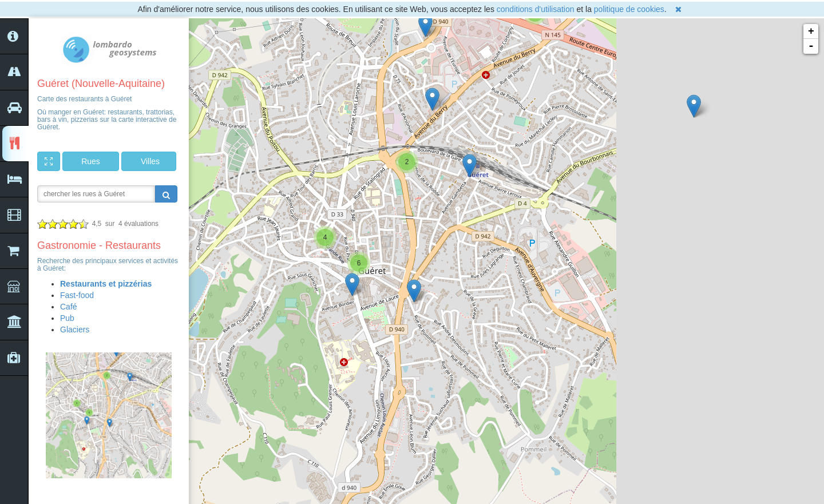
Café (69, 307)
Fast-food (77, 295)
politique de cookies (629, 9)
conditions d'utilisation (536, 9)
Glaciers (75, 330)
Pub (67, 318)
